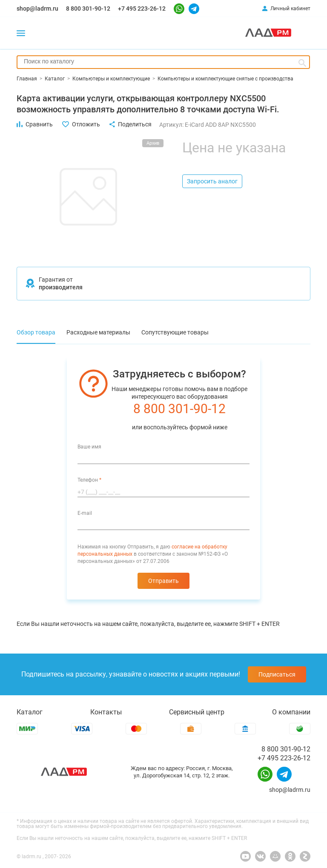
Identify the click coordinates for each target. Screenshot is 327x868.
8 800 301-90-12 (88, 9)
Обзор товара (36, 332)
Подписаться (277, 674)
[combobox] (163, 62)
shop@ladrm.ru (37, 9)
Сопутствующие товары (175, 332)
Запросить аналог (212, 181)
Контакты (106, 712)
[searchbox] (163, 61)
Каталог (30, 712)
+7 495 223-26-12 (142, 9)
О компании (291, 712)
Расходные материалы (98, 332)
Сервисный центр (197, 712)
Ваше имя (89, 447)
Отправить (163, 581)
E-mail (85, 513)
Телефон (89, 480)
